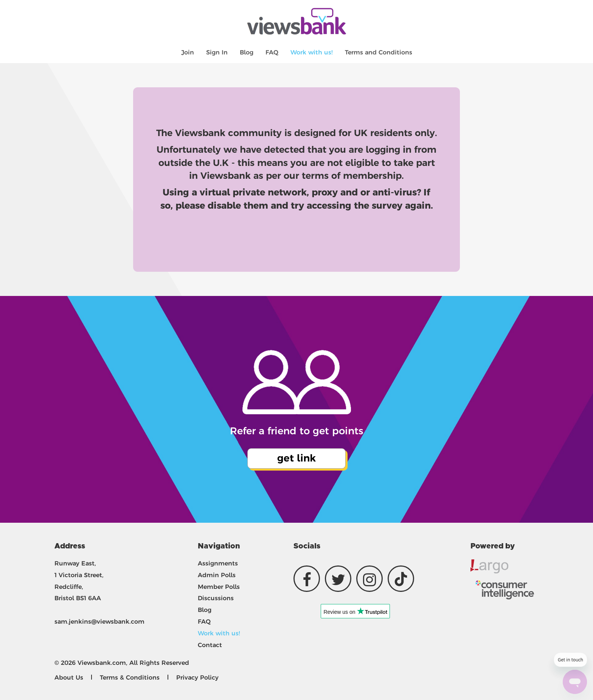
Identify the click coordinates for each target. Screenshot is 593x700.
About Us (69, 678)
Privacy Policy (197, 678)
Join (188, 52)
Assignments (218, 563)
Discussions (216, 598)
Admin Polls (217, 575)
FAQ (272, 52)
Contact (210, 645)
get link (296, 458)
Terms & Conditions (130, 678)
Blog (247, 52)
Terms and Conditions (379, 52)
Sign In (217, 52)
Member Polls (219, 587)
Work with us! (312, 52)
